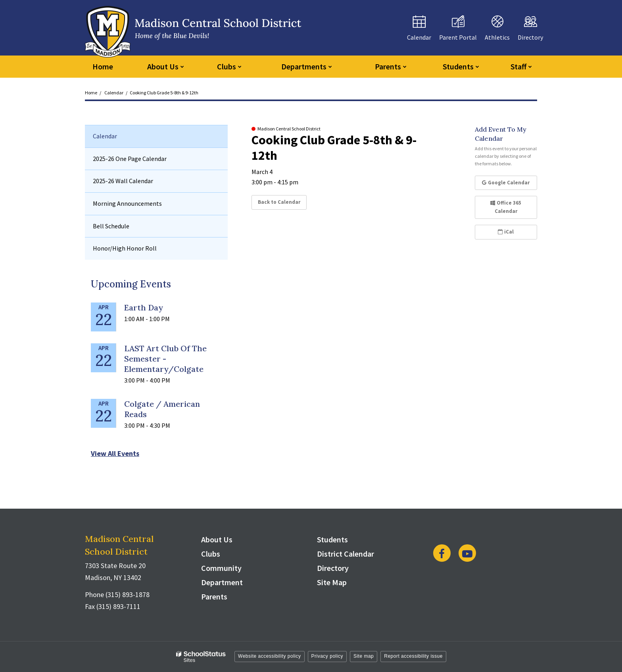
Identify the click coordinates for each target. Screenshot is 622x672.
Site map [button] (364, 656)
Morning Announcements (127, 203)
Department (222, 582)
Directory (333, 568)
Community (221, 568)
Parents (214, 596)
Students (332, 539)
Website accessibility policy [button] (270, 656)
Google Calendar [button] (506, 183)
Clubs (211, 554)
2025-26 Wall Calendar (123, 181)
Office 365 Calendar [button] (506, 207)
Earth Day (144, 307)
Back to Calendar (279, 202)
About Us (217, 539)
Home (91, 93)
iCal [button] (506, 232)
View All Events (115, 453)
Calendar (114, 93)
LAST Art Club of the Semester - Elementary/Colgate (165, 359)
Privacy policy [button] (327, 656)
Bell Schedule (111, 226)
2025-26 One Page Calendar (130, 159)
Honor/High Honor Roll (125, 248)
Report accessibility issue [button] (413, 656)
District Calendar (346, 554)
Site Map (332, 582)
